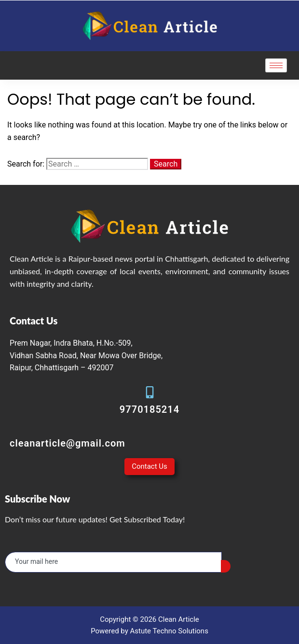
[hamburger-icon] (276, 65)
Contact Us (149, 466)
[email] (113, 562)
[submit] (226, 566)
